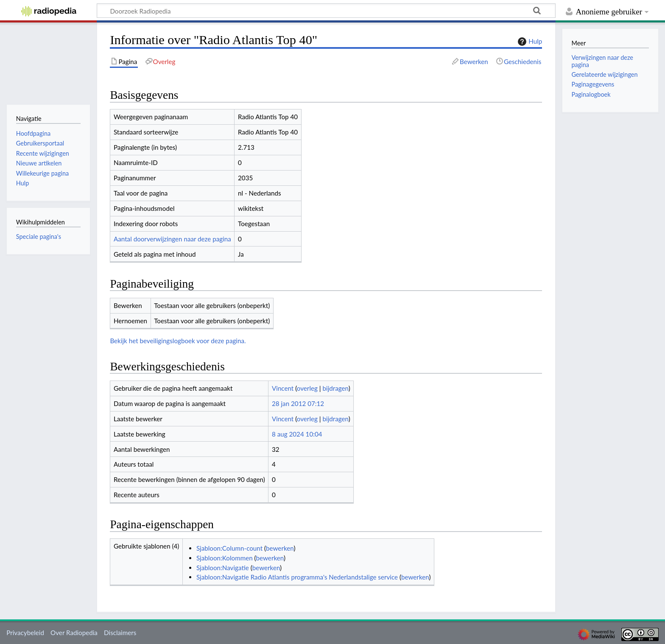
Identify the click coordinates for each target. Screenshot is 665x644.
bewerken (280, 548)
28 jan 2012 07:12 (298, 403)
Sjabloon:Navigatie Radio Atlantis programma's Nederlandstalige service (297, 577)
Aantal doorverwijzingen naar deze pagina (172, 239)
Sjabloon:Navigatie (223, 568)
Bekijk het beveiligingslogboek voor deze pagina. (178, 341)
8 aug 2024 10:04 (297, 434)
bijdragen (335, 388)
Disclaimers (120, 633)
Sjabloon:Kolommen (225, 558)
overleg (307, 388)
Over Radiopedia (74, 633)
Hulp (529, 42)
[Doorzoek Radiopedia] (326, 11)
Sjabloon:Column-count (229, 548)
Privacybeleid (25, 633)
